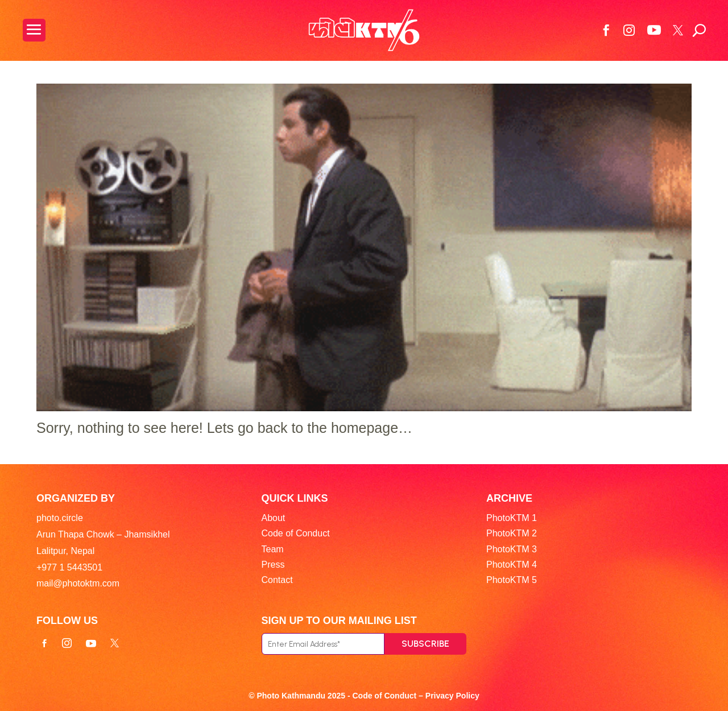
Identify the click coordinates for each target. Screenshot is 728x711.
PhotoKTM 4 (512, 565)
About (274, 518)
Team (273, 549)
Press (273, 565)
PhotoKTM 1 (512, 518)
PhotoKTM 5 (512, 580)
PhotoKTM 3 (512, 549)
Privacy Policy (452, 696)
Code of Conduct (296, 533)
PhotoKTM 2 (512, 533)
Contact (277, 580)
